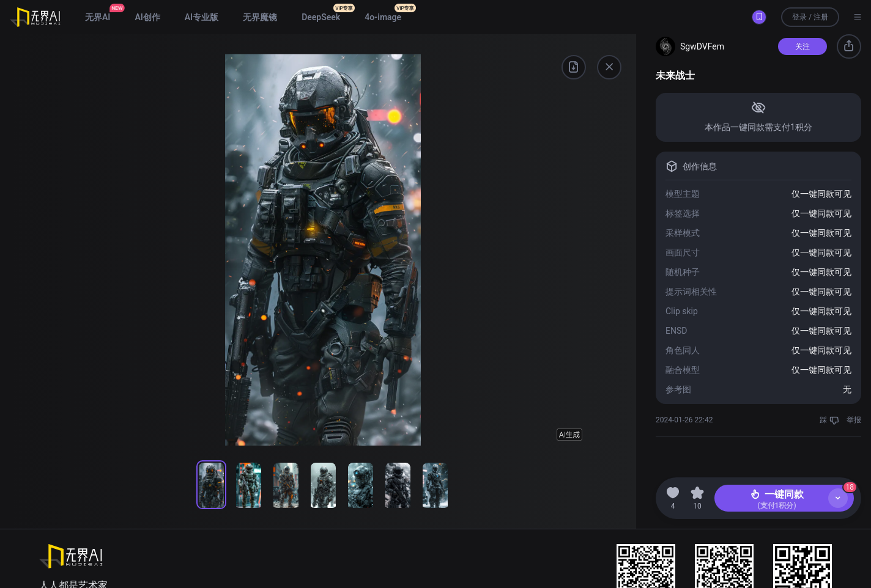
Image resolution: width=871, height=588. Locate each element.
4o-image (383, 17)
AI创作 (147, 17)
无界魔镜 (260, 17)
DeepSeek (321, 17)
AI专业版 (202, 17)
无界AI (98, 17)
